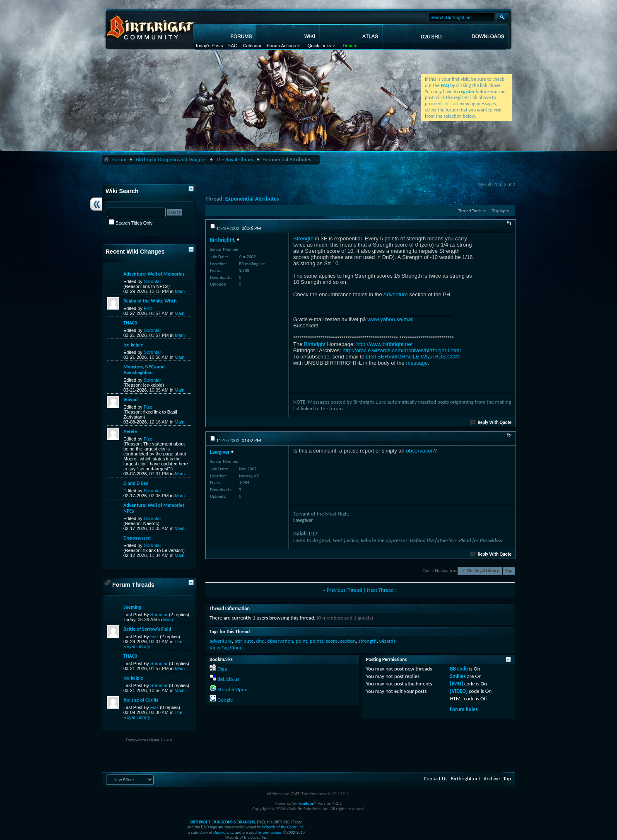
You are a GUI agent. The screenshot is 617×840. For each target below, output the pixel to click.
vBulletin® (307, 803)
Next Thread (380, 590)
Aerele (130, 431)
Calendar (252, 46)
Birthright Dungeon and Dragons (171, 159)
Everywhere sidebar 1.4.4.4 (149, 740)
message (417, 363)
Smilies (458, 676)
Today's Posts (209, 46)
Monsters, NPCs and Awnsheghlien (144, 370)
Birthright (315, 344)
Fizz (148, 308)
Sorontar (152, 281)
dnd (261, 641)
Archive (492, 778)
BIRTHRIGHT (200, 822)
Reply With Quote (491, 422)
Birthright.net (465, 778)
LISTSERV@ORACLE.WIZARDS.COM (413, 357)
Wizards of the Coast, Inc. (283, 827)
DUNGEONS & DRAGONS (234, 822)
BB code (459, 669)
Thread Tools (470, 211)
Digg (222, 669)
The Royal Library (235, 159)
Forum (119, 159)
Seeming (132, 607)
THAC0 (130, 323)
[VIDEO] (459, 691)
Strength (303, 238)
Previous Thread (344, 590)
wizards (388, 641)
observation (420, 451)
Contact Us (435, 778)
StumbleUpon (233, 689)
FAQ (233, 46)
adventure (221, 641)
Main (180, 291)
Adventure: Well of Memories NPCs (154, 508)
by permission (269, 832)
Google (225, 700)
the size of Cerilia (141, 700)
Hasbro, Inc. (223, 832)
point (301, 641)
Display (498, 211)
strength (367, 641)
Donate (350, 46)
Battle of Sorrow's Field (147, 629)
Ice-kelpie (133, 345)
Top (509, 571)
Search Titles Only (131, 223)
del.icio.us (228, 679)
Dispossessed (137, 538)
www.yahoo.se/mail (390, 319)
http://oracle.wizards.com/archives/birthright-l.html (401, 350)
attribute (244, 641)
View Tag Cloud (226, 648)
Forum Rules (464, 709)
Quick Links (319, 46)
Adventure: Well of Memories (154, 274)
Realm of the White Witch (150, 301)
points (317, 641)
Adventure (396, 294)
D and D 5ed (136, 483)
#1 (509, 223)
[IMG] (457, 684)
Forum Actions (281, 46)
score (332, 641)
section (348, 641)
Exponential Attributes (252, 199)
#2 (509, 436)
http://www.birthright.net (384, 344)
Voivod (130, 399)
